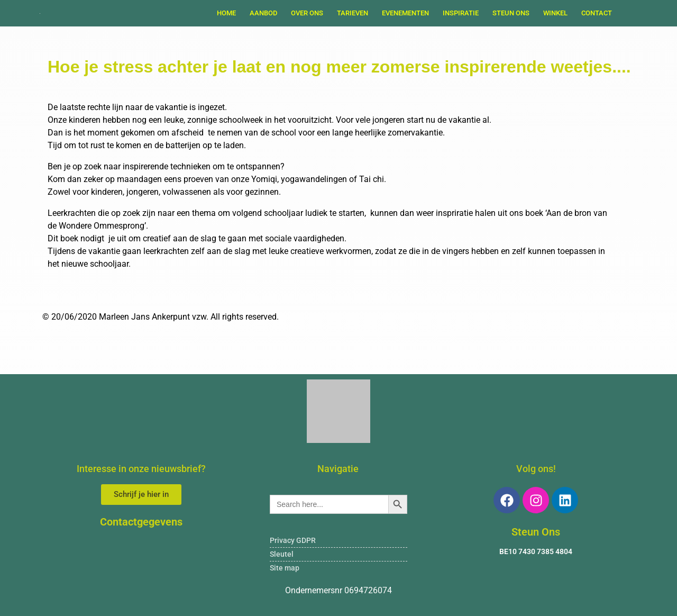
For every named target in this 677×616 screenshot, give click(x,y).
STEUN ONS (511, 13)
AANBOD (263, 13)
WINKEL (555, 13)
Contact (597, 13)
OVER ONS (307, 13)
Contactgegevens (141, 522)
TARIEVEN (353, 13)
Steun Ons (536, 532)
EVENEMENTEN (405, 13)
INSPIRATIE (461, 13)
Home (226, 13)
